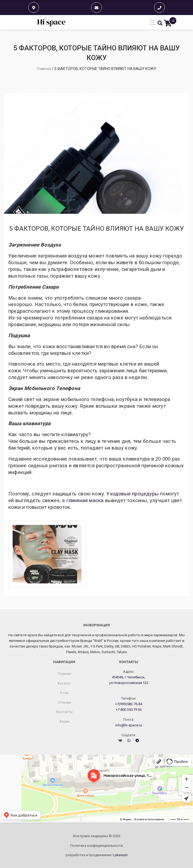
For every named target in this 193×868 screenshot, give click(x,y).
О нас (64, 693)
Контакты (64, 712)
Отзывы (64, 702)
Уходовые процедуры (133, 494)
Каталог (64, 683)
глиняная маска (85, 501)
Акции (64, 721)
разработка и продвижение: (97, 855)
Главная (64, 674)
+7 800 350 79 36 (129, 710)
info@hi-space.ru (129, 725)
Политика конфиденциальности (96, 846)
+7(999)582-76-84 (129, 704)
